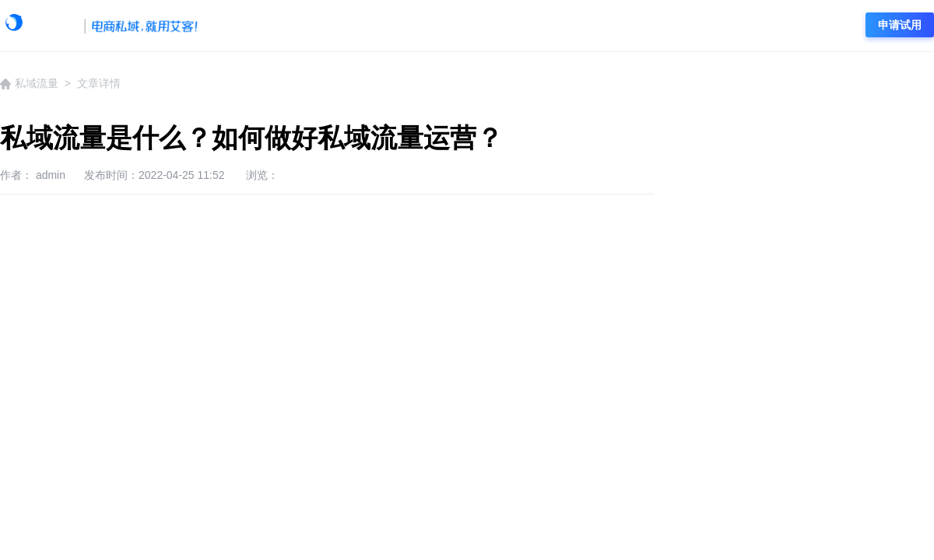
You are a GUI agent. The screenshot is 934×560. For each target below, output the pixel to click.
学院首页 (248, 26)
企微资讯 (395, 26)
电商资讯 (691, 26)
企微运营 (469, 26)
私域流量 (543, 26)
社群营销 (617, 26)
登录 (828, 25)
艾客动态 (321, 26)
